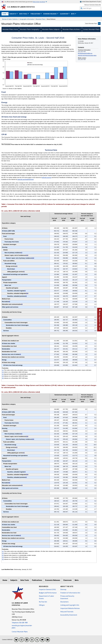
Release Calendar (90, 5)
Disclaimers (64, 602)
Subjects (14, 580)
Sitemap (63, 589)
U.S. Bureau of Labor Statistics (21, 7)
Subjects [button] (13, 14)
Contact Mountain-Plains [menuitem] (91, 29)
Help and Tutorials (67, 612)
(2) (3, 372)
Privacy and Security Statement (67, 597)
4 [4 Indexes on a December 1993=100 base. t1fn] (28, 293)
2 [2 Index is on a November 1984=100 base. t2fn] (28, 436)
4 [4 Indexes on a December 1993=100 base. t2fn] (28, 475)
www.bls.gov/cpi (46, 177)
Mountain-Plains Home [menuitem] (10, 29)
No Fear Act (43, 602)
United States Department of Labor (90, 2)
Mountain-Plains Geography (29, 29)
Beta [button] (73, 14)
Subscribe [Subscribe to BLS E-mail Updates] (98, 5)
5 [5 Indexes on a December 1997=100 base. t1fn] (9, 302)
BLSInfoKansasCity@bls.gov (85, 53)
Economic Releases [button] (50, 14)
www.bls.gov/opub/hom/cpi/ (26, 179)
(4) (3, 376)
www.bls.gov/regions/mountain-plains (87, 55)
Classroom (67, 580)
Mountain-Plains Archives (71, 29)
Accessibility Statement (69, 615)
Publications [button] (36, 14)
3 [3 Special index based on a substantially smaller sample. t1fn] (25, 291)
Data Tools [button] (23, 14)
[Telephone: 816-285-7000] (24, 623)
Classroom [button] (64, 14)
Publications (37, 580)
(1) (3, 370)
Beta (77, 580)
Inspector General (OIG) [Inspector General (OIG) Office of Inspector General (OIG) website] (47, 589)
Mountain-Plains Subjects (51, 29)
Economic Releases (53, 580)
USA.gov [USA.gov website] (42, 605)
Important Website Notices (70, 608)
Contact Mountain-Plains (20, 632)
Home (5, 580)
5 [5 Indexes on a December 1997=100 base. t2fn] (9, 483)
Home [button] (4, 14)
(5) (3, 378)
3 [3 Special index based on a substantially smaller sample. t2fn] (25, 472)
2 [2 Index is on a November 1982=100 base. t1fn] (28, 255)
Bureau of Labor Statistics (10, 19)
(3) (3, 374)
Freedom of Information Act (70, 593)
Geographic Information (27, 19)
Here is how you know (39, 2)
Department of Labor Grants (46, 597)
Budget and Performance (48, 593)
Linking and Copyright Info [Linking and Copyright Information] (70, 605)
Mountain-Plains (41, 19)
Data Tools (25, 580)
